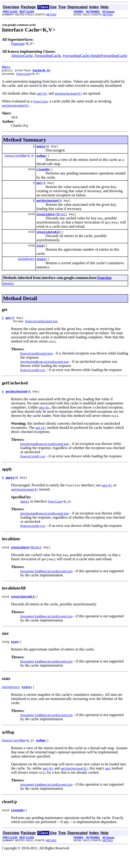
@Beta (6, 68)
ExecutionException (41, 331)
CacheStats (26, 267)
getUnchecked (47, 206)
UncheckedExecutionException (45, 372)
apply (41, 149)
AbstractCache (22, 56)
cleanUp (43, 173)
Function (18, 44)
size (40, 253)
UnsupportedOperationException (46, 584)
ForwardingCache (48, 56)
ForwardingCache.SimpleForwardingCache (95, 56)
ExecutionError (33, 380)
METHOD (51, 15)
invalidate (45, 220)
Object (62, 220)
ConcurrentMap (15, 159)
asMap (41, 159)
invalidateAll (48, 239)
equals (8, 292)
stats (41, 267)
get (39, 188)
